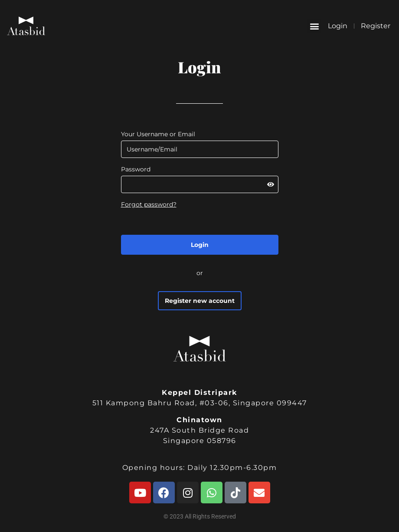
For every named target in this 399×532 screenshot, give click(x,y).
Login (338, 26)
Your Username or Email (158, 134)
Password (136, 169)
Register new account (200, 301)
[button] (314, 26)
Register (376, 26)
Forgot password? (149, 204)
